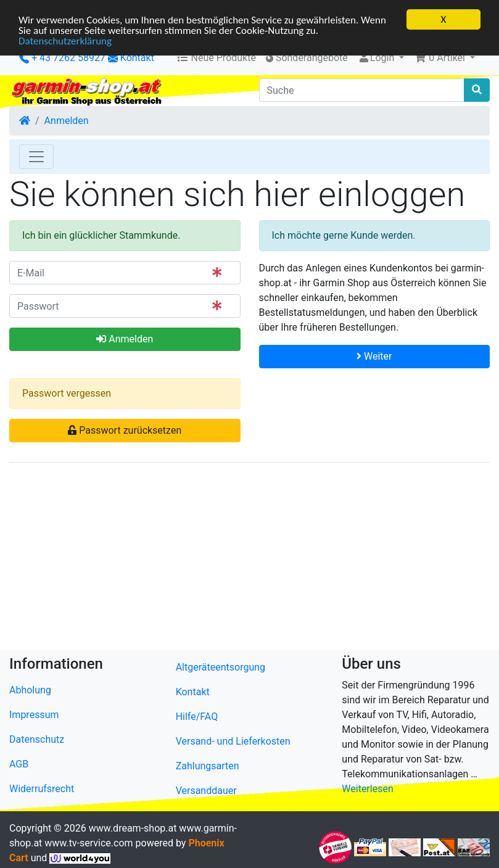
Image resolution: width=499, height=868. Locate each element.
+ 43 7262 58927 (62, 58)
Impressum (34, 715)
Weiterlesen (367, 789)
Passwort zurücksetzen (125, 430)
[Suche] (362, 90)
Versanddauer (206, 791)
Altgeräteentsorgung (221, 667)
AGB (19, 764)
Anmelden (67, 121)
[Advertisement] (249, 559)
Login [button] (377, 58)
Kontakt (137, 58)
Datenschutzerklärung (65, 40)
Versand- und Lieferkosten (233, 741)
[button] (444, 58)
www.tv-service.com (89, 843)
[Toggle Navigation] (36, 157)
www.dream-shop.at (133, 828)
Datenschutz (37, 739)
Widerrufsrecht (42, 789)
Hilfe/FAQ (197, 717)
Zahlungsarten (208, 766)
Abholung (30, 690)
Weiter (374, 356)
